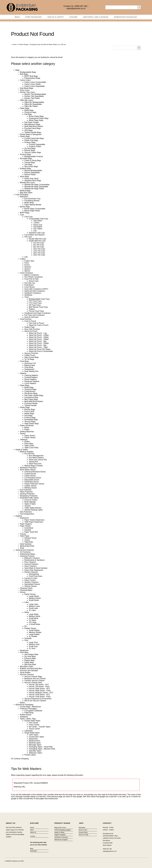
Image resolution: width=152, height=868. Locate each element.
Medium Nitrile (34, 616)
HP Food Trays (35, 305)
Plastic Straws (30, 438)
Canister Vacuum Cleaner (34, 681)
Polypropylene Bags (32, 78)
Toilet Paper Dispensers (34, 522)
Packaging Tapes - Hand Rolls (41, 747)
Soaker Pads (29, 327)
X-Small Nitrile (34, 624)
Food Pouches (26, 319)
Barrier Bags (25, 207)
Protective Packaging (28, 709)
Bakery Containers (32, 275)
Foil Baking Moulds (32, 201)
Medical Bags (25, 191)
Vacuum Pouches (31, 353)
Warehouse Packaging (126, 17)
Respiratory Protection (29, 496)
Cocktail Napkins (31, 377)
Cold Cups (29, 217)
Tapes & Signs (30, 504)
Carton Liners (25, 80)
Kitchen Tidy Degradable (34, 96)
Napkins (23, 373)
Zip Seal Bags (30, 148)
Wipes (22, 703)
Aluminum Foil (30, 363)
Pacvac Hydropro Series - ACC (41, 693)
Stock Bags (24, 177)
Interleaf (28, 530)
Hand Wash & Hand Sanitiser (36, 568)
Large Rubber (34, 634)
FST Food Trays (35, 301)
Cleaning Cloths (26, 588)
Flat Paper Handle (32, 122)
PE (26, 626)
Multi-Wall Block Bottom (34, 126)
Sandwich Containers (33, 293)
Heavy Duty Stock (31, 179)
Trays (27, 297)
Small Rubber (34, 630)
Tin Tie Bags (29, 359)
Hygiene (73, 17)
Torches (27, 506)
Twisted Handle (30, 405)
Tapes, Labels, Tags (28, 719)
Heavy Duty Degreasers (34, 570)
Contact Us (68, 6)
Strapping (24, 717)
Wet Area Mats (30, 664)
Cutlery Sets (29, 261)
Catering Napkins (31, 375)
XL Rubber (33, 636)
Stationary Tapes (35, 753)
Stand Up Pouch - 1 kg (38, 333)
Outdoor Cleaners (31, 582)
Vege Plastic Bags (32, 424)
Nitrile (27, 612)
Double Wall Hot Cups (38, 239)
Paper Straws (30, 436)
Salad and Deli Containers (35, 291)
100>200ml (38, 221)
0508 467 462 (81, 6)
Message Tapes (35, 745)
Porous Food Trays (36, 311)
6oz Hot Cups (39, 245)
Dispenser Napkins (32, 381)
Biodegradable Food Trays (39, 299)
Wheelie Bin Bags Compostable (37, 185)
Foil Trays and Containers (34, 315)
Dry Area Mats (30, 656)
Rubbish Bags (25, 169)
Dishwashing (34, 574)
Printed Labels (30, 755)
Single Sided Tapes (32, 733)
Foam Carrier (34, 725)
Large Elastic (34, 596)
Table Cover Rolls (31, 448)
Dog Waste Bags (27, 88)
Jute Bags (28, 164)
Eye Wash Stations (36, 458)
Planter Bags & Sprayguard (31, 134)
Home (15, 44)
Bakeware (24, 197)
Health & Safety (56, 17)
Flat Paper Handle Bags (34, 395)
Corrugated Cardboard (33, 711)
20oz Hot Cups (39, 255)
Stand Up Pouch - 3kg (38, 341)
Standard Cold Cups (37, 233)
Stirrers (27, 271)
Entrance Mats (30, 658)
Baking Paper (30, 365)
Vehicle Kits (33, 462)
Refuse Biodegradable (33, 171)
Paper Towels (25, 526)
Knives (27, 265)
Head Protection (26, 492)
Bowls (27, 428)
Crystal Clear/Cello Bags (34, 138)
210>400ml (38, 227)
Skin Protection (26, 512)
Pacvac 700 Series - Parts (39, 687)
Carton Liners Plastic (33, 84)
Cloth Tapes (33, 735)
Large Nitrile (34, 614)
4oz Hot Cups (39, 243)
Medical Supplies (27, 452)
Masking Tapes (35, 743)
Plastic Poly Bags (31, 140)
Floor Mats (24, 652)
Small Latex (33, 608)
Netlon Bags (29, 413)
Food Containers (26, 273)
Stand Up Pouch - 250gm (39, 339)
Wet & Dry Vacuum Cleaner (35, 701)
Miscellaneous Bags (32, 124)
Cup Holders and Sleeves (34, 235)
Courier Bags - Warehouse (30, 707)
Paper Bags (25, 108)
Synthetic (28, 638)
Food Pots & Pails (31, 279)
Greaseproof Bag (31, 397)
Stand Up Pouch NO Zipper (40, 349)
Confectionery (30, 391)
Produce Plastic (35, 146)
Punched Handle (31, 403)
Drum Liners (25, 90)
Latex (27, 602)
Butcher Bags (30, 150)
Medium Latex (34, 606)
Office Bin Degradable (33, 104)
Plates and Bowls (27, 426)
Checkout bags (30, 112)
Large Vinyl (33, 642)
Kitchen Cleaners (31, 572)
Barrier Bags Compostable (35, 209)
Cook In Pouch (30, 321)
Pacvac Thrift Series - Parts (40, 697)
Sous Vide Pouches (32, 329)
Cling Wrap (29, 367)
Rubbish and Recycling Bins (31, 668)
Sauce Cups (34, 281)
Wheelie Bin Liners (27, 183)
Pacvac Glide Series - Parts (40, 691)
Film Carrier (33, 723)
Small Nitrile (34, 618)
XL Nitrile (32, 620)
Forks (27, 263)
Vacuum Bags (30, 422)
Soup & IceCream (31, 317)
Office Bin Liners (26, 100)
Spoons (27, 269)
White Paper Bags (36, 120)
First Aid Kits (29, 454)
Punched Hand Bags (33, 128)
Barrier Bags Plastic (32, 211)
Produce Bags (30, 142)
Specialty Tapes (35, 751)
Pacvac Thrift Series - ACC (39, 695)
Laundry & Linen (31, 578)
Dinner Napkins (30, 379)
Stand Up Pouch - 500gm (39, 343)
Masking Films (34, 741)
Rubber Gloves (30, 628)
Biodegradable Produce (34, 156)
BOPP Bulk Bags (31, 76)
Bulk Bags (24, 74)
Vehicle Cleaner (31, 586)
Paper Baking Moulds (33, 205)
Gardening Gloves (32, 482)
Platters (32, 309)
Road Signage (30, 502)
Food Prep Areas (35, 576)
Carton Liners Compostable (35, 82)
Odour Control (30, 580)
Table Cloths (29, 446)
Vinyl (26, 640)
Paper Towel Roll (31, 532)
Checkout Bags (30, 389)
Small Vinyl (33, 646)
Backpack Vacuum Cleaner (35, 679)
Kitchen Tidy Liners (27, 92)
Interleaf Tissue (30, 538)
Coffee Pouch (30, 355)
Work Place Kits (35, 464)
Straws (23, 434)
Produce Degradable (37, 144)
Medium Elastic (35, 598)
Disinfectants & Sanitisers (34, 560)
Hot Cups (28, 237)
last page (69, 795)
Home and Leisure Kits (38, 460)
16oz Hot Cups (39, 253)
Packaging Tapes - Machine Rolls (42, 749)
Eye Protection (26, 490)
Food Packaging (34, 17)
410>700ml (38, 229)
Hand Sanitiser (26, 544)
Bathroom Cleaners (32, 558)
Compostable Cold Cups (38, 219)
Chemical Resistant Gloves (35, 472)
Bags (17, 17)
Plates (27, 430)
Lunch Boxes (30, 287)
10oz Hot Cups (39, 249)
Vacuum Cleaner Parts (33, 683)
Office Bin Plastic (31, 106)
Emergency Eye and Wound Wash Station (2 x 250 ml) (48, 44)
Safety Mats (29, 662)
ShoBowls (28, 295)
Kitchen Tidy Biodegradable (35, 94)
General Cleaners (31, 564)
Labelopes (28, 731)
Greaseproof (29, 369)
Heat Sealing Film (31, 371)
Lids (35, 231)
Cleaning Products (27, 556)
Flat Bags (28, 114)
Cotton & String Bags (33, 160)
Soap (22, 548)
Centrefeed (29, 528)
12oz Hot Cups (39, 251)
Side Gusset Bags (31, 357)
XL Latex (32, 610)
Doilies (27, 442)
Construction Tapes (36, 737)
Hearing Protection (27, 494)
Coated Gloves (30, 474)
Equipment (24, 650)
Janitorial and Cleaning (96, 17)
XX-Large (33, 622)
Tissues (23, 534)
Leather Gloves (30, 486)
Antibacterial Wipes (28, 554)
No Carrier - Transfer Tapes (40, 727)
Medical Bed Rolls (27, 546)
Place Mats (29, 444)
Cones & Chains (31, 500)
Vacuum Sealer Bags (33, 152)
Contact (33, 836)
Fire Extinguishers (27, 514)
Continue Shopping (21, 759)
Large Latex (34, 604)
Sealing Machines (27, 432)
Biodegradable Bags (28, 72)
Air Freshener (25, 552)
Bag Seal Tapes (26, 193)
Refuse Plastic (30, 175)
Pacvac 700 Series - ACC (39, 685)
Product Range (23, 44)
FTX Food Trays (35, 303)
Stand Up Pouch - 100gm (39, 335)
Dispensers (24, 518)
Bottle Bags (29, 110)
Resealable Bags (31, 419)
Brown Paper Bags (36, 116)
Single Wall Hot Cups (37, 241)
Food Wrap (24, 361)
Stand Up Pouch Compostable (41, 351)
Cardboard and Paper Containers (37, 313)
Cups (22, 215)
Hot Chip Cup (30, 283)
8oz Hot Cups (39, 247)
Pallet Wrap (29, 713)
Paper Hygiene (26, 524)
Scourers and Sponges (29, 670)
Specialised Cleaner (32, 584)
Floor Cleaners (30, 562)
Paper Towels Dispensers (34, 520)
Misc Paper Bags (31, 399)
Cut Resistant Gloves (33, 478)
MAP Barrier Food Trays (38, 307)
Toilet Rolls (29, 542)
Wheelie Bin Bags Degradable (36, 187)
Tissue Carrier (34, 729)
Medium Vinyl (34, 644)
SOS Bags (29, 130)
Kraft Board (29, 285)
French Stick (29, 411)
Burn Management (36, 456)
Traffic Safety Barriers (33, 508)
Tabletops (24, 440)
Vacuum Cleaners (27, 675)
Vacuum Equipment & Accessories (38, 699)
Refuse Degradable (32, 173)
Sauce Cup (38, 225)
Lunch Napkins (30, 383)
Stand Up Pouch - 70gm (38, 347)
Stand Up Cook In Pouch (39, 325)
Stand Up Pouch (31, 331)
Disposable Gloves (32, 480)
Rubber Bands (26, 715)
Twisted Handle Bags (33, 132)
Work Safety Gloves (28, 470)
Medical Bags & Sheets (34, 466)
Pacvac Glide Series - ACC (39, 689)
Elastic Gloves (30, 594)
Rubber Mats (29, 660)
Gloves (23, 592)
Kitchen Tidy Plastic (32, 98)
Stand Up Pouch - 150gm (39, 337)
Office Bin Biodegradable (34, 102)
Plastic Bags (25, 136)
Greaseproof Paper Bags (39, 118)
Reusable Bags (26, 158)
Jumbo (27, 540)
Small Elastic (34, 600)
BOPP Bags (25, 213)
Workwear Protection (28, 468)
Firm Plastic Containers (34, 277)
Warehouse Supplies (61, 840)
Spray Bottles (25, 673)
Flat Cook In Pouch (36, 323)
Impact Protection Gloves (34, 484)
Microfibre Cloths (27, 666)
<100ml (36, 223)
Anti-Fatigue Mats (31, 654)
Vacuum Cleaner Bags (33, 677)
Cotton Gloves (30, 476)
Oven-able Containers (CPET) (36, 289)
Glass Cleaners (30, 566)
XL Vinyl (32, 648)
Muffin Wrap (29, 203)
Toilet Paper (25, 536)
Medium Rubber (35, 632)
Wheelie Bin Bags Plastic (34, 189)
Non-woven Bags (31, 166)
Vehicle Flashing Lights (33, 510)
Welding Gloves (31, 488)
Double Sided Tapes (32, 721)
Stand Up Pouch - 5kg (38, 345)
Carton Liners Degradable (35, 86)
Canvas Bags (30, 162)
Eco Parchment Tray (32, 199)
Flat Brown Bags (31, 393)
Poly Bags (28, 415)
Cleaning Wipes (26, 590)
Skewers (28, 267)
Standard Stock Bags (33, 181)
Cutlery (23, 259)
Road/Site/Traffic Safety (29, 498)
